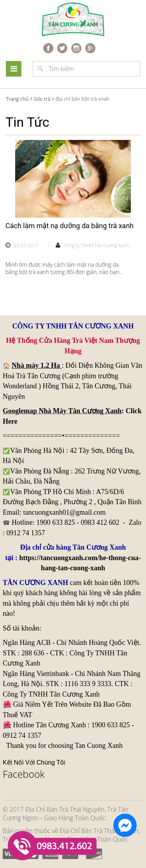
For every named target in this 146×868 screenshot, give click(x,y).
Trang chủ (17, 99)
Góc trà (42, 99)
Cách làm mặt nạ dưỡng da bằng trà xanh (69, 226)
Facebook (24, 774)
